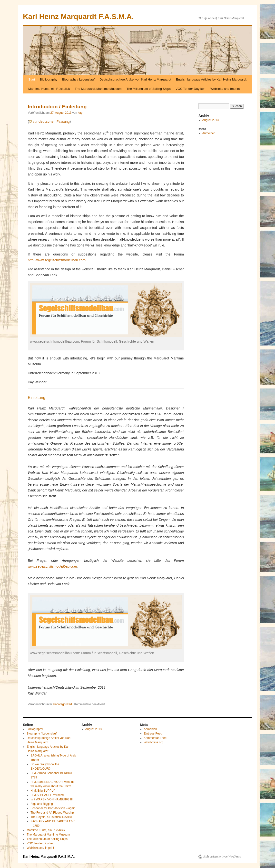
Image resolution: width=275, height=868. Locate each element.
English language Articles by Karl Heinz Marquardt (211, 79)
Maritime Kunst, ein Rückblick (49, 89)
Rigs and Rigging (42, 804)
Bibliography (49, 79)
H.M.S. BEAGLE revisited (47, 795)
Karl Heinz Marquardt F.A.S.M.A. (78, 16)
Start (32, 79)
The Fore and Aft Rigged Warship (52, 813)
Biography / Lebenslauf (78, 79)
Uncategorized (62, 704)
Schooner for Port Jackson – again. (53, 808)
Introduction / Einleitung (57, 107)
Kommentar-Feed (155, 738)
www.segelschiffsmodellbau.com (52, 566)
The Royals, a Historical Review (51, 817)
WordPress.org (154, 742)
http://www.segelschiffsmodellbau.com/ (57, 260)
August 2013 (211, 120)
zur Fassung (49, 122)
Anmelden (209, 133)
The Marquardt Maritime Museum (98, 89)
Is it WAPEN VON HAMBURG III (52, 799)
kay (80, 113)
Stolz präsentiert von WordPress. (222, 857)
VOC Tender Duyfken (191, 89)
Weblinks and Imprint (225, 89)
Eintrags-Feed (153, 734)
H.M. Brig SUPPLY (43, 791)
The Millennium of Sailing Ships (149, 89)
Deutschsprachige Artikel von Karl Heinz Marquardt (135, 79)
